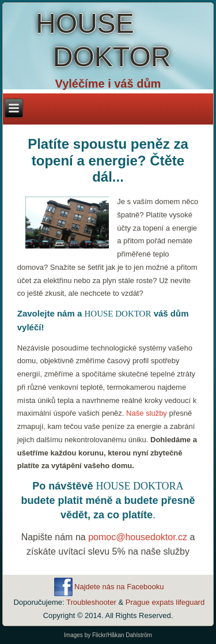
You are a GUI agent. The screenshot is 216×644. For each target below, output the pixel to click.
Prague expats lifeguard (165, 602)
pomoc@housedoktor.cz (138, 537)
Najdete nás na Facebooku (119, 587)
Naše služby (147, 413)
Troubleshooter (91, 602)
